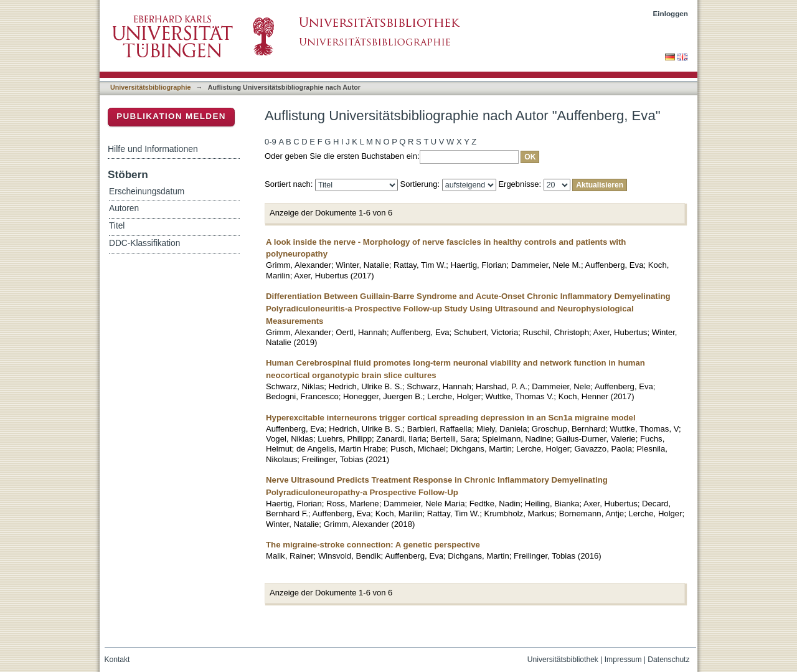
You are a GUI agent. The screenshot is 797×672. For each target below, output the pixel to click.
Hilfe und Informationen (153, 149)
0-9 (271, 142)
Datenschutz (668, 660)
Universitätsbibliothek (563, 660)
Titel (117, 226)
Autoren (124, 208)
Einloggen (671, 13)
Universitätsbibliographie (150, 87)
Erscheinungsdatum (147, 192)
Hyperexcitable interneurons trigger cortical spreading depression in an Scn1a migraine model (451, 418)
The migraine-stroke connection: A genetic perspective (373, 545)
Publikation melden (171, 116)
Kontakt (117, 660)
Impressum (623, 660)
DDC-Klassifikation (144, 243)
